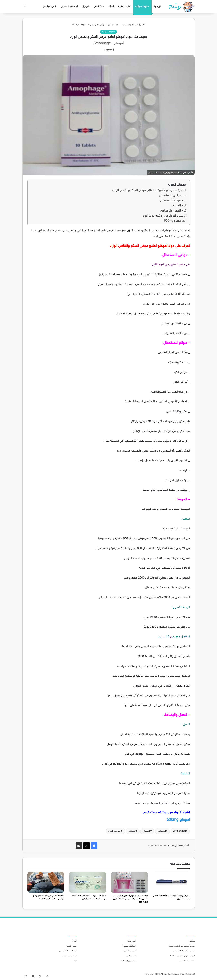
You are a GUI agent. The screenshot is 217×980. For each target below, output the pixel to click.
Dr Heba (108, 50)
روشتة (192, 941)
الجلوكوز (162, 831)
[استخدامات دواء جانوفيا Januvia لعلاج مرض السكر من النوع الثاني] (88, 882)
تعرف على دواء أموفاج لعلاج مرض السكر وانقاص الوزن (148, 190)
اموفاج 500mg (172, 221)
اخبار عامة (131, 941)
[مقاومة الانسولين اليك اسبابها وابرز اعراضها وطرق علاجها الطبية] (46, 882)
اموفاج (132, 831)
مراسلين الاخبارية (128, 961)
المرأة (111, 7)
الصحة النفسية (129, 951)
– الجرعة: (178, 206)
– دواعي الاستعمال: (171, 196)
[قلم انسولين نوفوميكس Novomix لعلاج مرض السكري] (171, 882)
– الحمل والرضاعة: (172, 211)
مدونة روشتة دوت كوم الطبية (181, 946)
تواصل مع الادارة (187, 961)
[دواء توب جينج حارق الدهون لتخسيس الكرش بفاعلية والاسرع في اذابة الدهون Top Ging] (130, 882)
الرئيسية (157, 7)
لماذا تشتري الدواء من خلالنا (183, 956)
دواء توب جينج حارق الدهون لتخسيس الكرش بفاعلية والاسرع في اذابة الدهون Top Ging (131, 899)
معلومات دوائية (142, 7)
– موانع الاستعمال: (171, 201)
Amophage (179, 831)
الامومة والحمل (49, 7)
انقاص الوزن (115, 831)
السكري (147, 831)
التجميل (86, 7)
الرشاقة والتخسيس (69, 7)
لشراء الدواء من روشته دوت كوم (163, 216)
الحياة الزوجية (130, 956)
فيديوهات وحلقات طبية (184, 951)
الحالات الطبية (125, 7)
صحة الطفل (99, 7)
